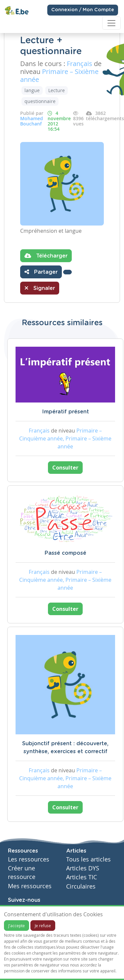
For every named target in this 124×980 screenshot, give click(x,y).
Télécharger (46, 256)
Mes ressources (30, 886)
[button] (67, 272)
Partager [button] (41, 272)
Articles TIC (82, 877)
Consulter (65, 468)
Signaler (40, 288)
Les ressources (29, 859)
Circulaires (81, 886)
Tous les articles (88, 859)
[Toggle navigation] (111, 23)
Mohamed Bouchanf (32, 121)
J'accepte (17, 926)
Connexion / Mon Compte (83, 10)
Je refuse (43, 926)
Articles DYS (83, 868)
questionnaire (40, 101)
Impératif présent (65, 412)
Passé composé (65, 553)
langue (32, 90)
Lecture (57, 90)
